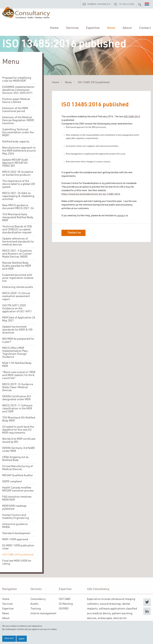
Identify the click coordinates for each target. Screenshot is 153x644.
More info (9, 639)
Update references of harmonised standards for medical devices (18, 242)
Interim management (43, 613)
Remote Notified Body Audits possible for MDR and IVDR (17, 266)
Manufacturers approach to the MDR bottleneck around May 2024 (19, 151)
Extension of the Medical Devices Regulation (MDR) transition (18, 121)
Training (36, 609)
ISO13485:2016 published (18, 555)
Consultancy (38, 599)
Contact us (74, 233)
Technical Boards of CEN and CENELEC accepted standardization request (17, 230)
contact (121, 216)
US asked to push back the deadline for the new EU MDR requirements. (18, 430)
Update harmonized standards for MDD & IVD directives (17, 330)
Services (72, 28)
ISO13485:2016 (132, 117)
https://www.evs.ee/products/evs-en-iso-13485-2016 (91, 194)
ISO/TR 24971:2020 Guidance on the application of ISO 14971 (17, 309)
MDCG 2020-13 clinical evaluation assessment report (16, 296)
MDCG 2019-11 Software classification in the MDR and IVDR (17, 409)
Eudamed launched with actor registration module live (18, 278)
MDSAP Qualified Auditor (18, 475)
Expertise (93, 28)
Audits (34, 604)
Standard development (16, 533)
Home (54, 28)
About (127, 28)
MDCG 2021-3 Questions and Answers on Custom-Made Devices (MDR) (18, 254)
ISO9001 (64, 609)
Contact (145, 28)
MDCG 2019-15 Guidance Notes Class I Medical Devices (18, 387)
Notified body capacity (16, 142)
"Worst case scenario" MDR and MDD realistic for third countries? (19, 375)
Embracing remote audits (18, 287)
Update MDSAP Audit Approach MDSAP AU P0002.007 (15, 163)
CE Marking (66, 604)
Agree (22, 639)
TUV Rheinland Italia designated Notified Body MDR (18, 218)
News (111, 28)
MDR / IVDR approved (15, 539)
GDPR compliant (12, 482)
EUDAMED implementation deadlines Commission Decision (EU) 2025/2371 (18, 90)
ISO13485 (65, 599)
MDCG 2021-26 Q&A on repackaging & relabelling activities (18, 196)
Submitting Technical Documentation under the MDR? (18, 133)
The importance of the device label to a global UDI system (19, 184)
